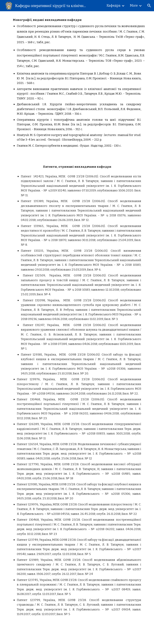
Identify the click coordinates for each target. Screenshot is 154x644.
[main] (77, 85)
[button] (149, 6)
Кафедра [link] (114, 6)
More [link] (134, 6)
